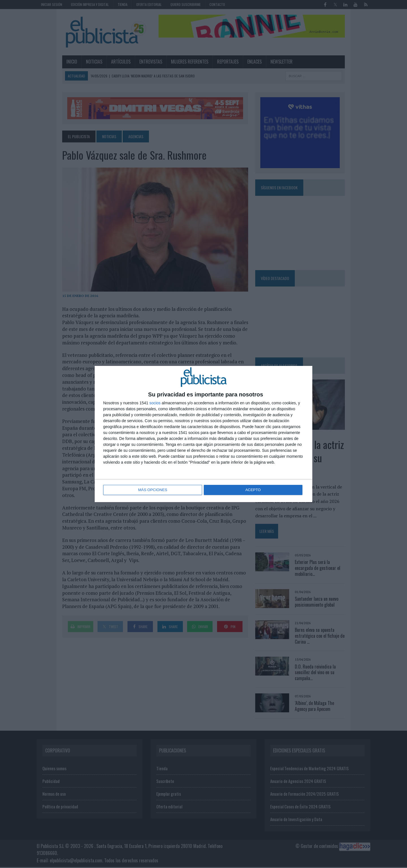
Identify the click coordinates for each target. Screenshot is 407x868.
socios (155, 403)
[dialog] (203, 434)
